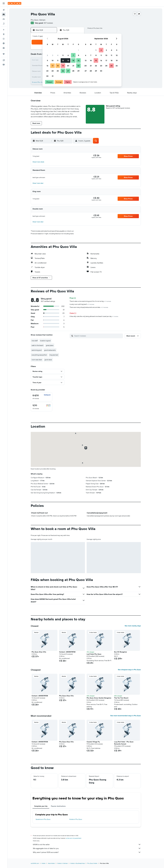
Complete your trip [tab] (41, 806)
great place (50, 345)
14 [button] (73, 60)
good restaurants (50, 350)
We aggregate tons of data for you (87, 848)
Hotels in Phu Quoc (76, 819)
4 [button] (58, 55)
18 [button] (58, 66)
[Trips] (4, 54)
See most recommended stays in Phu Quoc (126, 716)
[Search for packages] (4, 24)
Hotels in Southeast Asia (78, 863)
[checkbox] (42, 397)
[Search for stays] (4, 14)
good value (48, 360)
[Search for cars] (4, 19)
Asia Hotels (51, 863)
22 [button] (78, 66)
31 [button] (53, 76)
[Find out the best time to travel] (4, 43)
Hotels (43, 863)
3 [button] (53, 55)
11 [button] (58, 60)
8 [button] (78, 55)
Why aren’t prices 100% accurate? (87, 852)
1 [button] (78, 50)
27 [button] (68, 71)
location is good (45, 341)
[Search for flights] (4, 10)
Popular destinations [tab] (58, 806)
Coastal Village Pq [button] (93, 742)
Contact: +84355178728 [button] (67, 652)
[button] (4, 3)
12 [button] (63, 60)
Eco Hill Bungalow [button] (121, 652)
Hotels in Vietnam (63, 863)
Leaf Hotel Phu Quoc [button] (94, 654)
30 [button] (47, 76)
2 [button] (47, 55)
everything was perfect (39, 355)
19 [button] (63, 66)
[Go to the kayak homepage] (15, 3)
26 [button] (63, 71)
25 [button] (58, 71)
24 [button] (53, 71)
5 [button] (63, 55)
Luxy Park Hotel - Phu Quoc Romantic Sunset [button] (124, 743)
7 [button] (73, 55)
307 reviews (48, 23)
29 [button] (78, 71)
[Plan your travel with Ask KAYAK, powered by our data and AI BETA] (4, 30)
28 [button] (73, 71)
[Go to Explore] (4, 34)
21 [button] (73, 66)
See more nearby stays (133, 626)
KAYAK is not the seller (87, 844)
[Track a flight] (4, 39)
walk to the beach (37, 345)
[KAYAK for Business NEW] (4, 48)
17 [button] (53, 66)
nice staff (35, 341)
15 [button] (78, 60)
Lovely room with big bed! (82, 304)
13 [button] (68, 60)
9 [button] (47, 60)
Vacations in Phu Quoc (43, 819)
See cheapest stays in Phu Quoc (129, 670)
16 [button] (47, 66)
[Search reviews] (98, 336)
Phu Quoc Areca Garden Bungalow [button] (99, 698)
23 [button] (47, 71)
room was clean (37, 360)
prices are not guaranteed (74, 838)
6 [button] (68, 55)
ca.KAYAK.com (35, 863)
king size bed (54, 355)
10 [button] (53, 60)
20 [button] (68, 66)
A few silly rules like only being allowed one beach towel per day (94, 316)
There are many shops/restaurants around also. (89, 307)
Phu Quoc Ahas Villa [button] (39, 652)
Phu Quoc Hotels (92, 863)
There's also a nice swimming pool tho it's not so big (90, 301)
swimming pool (37, 350)
